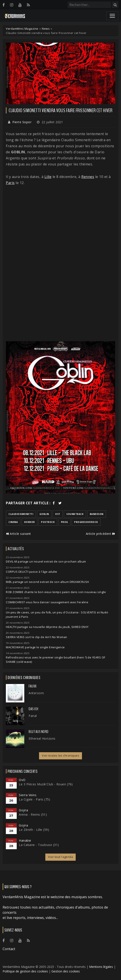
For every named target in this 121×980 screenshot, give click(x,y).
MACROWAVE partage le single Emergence (35, 647)
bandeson (97, 514)
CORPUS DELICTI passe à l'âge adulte (32, 572)
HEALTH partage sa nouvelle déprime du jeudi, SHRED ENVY (47, 627)
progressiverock (86, 522)
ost (58, 514)
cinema (13, 522)
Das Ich (34, 709)
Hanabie (25, 840)
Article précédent (101, 534)
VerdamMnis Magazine (22, 29)
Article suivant (18, 534)
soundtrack (75, 514)
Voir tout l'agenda (60, 857)
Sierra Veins (28, 795)
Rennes (88, 177)
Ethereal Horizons (42, 738)
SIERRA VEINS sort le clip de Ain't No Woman (37, 637)
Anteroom (36, 693)
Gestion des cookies (66, 971)
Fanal (33, 716)
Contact (9, 949)
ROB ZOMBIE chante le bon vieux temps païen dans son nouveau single (56, 592)
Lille (48, 177)
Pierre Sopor (22, 122)
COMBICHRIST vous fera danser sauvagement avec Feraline (47, 602)
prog (65, 522)
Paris (10, 183)
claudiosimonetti (21, 514)
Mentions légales (101, 967)
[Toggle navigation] (112, 16)
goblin (44, 514)
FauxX (33, 686)
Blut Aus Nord (39, 732)
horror (29, 522)
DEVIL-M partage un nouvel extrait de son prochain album (46, 562)
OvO (22, 780)
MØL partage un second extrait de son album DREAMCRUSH (47, 582)
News (46, 29)
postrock (48, 522)
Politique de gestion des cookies (25, 971)
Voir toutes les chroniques (60, 756)
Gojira (23, 810)
